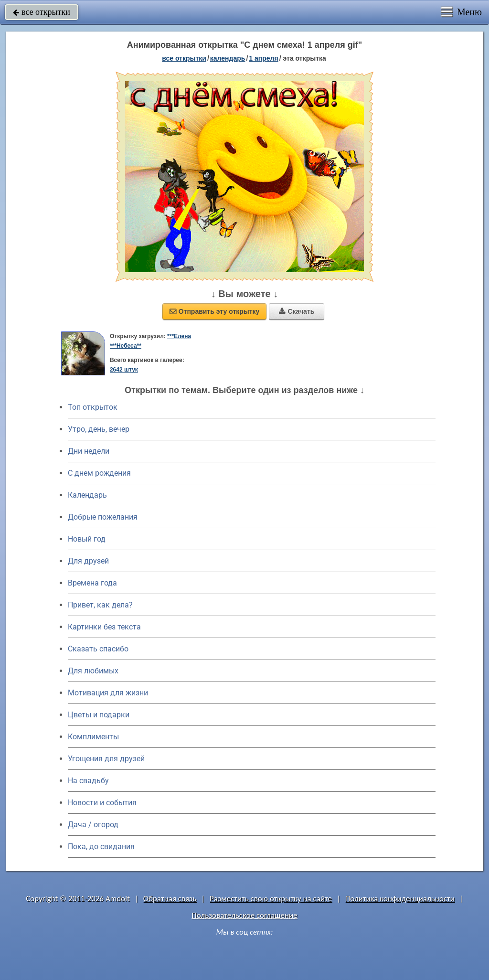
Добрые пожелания (103, 517)
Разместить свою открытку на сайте (271, 899)
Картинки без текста (104, 627)
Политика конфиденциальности (400, 899)
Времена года (92, 583)
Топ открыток (93, 407)
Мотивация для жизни (108, 693)
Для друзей (88, 561)
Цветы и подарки (99, 715)
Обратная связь (170, 899)
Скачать (297, 311)
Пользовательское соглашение (244, 915)
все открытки (42, 12)
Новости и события (102, 803)
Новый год (87, 539)
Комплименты (93, 737)
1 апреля (263, 58)
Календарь (228, 58)
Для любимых (93, 671)
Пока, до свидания (101, 847)
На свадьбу (88, 781)
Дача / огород (93, 825)
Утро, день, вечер (99, 429)
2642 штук (124, 370)
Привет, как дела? (100, 605)
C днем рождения (99, 473)
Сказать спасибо (98, 649)
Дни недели (89, 451)
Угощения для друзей (106, 759)
